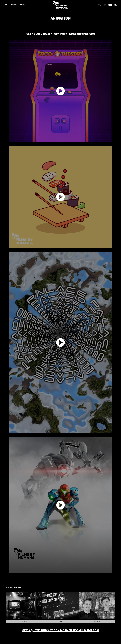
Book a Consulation (18, 5)
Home (6, 5)
